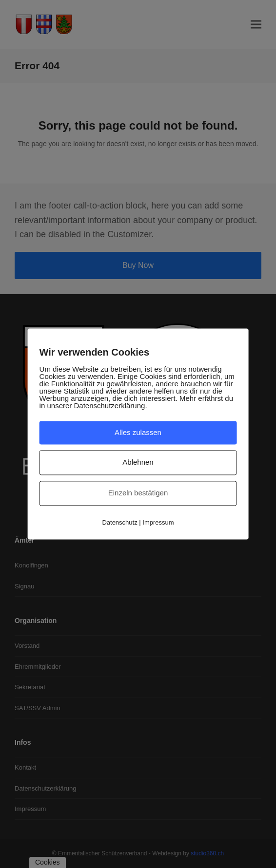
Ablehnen (138, 462)
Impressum (158, 522)
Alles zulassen (138, 432)
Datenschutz (119, 522)
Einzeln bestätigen (138, 493)
